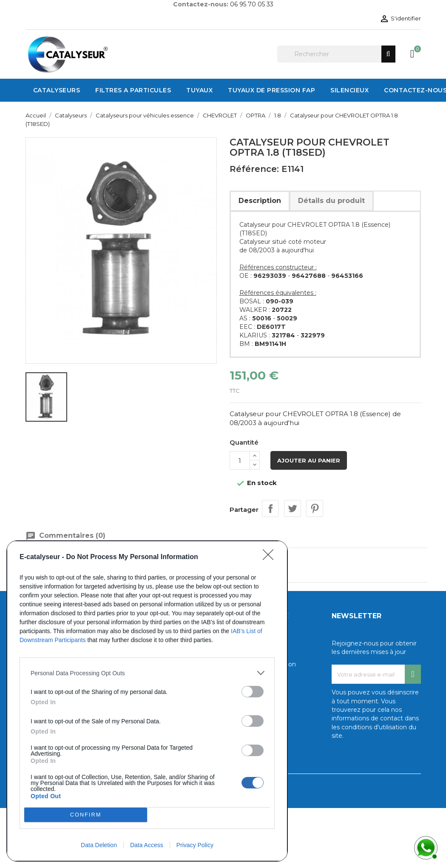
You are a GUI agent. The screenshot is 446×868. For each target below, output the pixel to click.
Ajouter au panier (309, 460)
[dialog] (147, 701)
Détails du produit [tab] (331, 201)
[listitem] (147, 673)
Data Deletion (99, 845)
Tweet (293, 508)
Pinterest (315, 508)
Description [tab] (260, 201)
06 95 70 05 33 (252, 4)
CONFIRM (86, 815)
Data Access (147, 845)
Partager (270, 508)
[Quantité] (240, 460)
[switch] (253, 692)
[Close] (271, 557)
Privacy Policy (195, 845)
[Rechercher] (336, 54)
